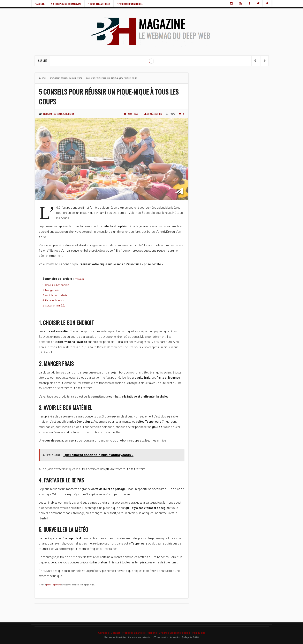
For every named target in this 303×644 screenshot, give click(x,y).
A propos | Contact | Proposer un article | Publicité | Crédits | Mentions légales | (145, 633)
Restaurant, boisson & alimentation (66, 78)
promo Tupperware (54, 585)
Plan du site (199, 633)
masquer (79, 279)
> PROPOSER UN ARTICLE (130, 4)
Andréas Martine (153, 114)
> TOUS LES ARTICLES (99, 4)
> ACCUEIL (40, 4)
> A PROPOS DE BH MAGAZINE (66, 4)
